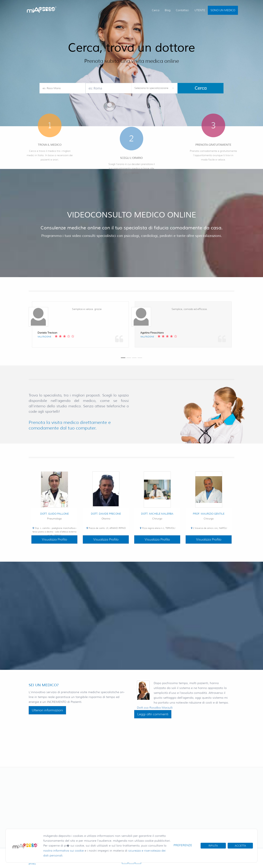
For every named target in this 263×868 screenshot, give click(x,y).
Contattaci (182, 10)
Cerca (156, 10)
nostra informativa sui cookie (63, 851)
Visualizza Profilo (54, 539)
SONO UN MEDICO (223, 10)
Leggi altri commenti (153, 714)
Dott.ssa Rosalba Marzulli (155, 708)
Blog (168, 10)
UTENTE (200, 10)
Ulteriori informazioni (47, 710)
